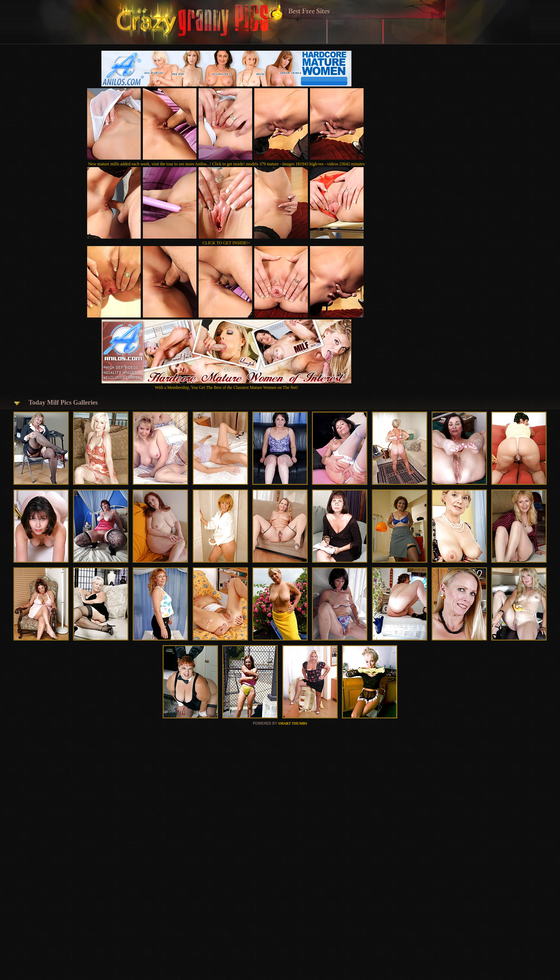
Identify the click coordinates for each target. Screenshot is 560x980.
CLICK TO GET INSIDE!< (226, 243)
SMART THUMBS (293, 723)
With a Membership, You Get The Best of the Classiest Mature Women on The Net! (226, 385)
